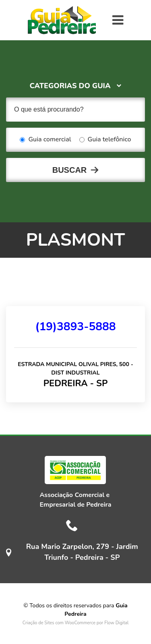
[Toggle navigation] (118, 20)
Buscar (70, 170)
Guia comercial (45, 140)
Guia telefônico (105, 140)
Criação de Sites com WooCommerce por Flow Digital (76, 623)
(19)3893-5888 (75, 327)
